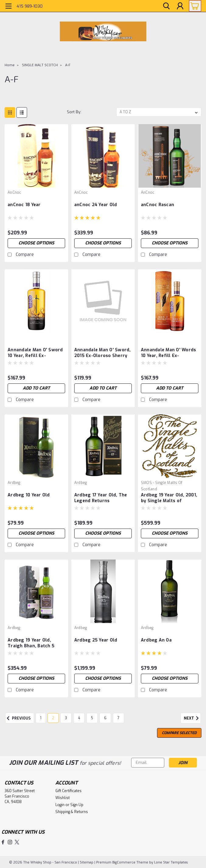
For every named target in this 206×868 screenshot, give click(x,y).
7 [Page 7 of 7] (119, 718)
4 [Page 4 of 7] (79, 718)
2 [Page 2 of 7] (53, 718)
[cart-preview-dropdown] (194, 6)
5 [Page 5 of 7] (92, 718)
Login (60, 805)
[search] (166, 6)
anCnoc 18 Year (24, 205)
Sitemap (87, 862)
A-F (68, 65)
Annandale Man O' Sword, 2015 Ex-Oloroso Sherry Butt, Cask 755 (103, 353)
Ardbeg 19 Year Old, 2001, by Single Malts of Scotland (169, 498)
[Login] (180, 6)
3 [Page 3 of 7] (66, 718)
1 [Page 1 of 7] (41, 718)
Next (192, 718)
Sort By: (74, 112)
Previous (18, 718)
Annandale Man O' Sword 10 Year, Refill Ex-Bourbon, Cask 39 (35, 353)
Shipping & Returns (72, 812)
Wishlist (63, 798)
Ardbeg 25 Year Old (96, 640)
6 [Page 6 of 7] (105, 718)
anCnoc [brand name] (14, 192)
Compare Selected (179, 733)
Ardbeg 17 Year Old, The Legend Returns (101, 498)
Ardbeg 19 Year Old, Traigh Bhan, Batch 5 (31, 643)
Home (10, 65)
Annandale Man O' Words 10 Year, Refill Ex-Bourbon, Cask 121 (169, 353)
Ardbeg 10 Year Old (29, 495)
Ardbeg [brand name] (14, 483)
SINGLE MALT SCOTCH (40, 65)
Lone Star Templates (171, 862)
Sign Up (77, 805)
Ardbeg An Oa (156, 640)
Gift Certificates (68, 791)
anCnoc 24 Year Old (96, 205)
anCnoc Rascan (157, 205)
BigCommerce (124, 862)
